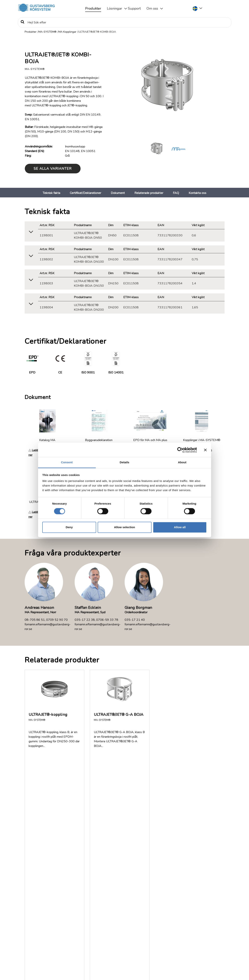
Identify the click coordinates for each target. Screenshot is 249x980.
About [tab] (182, 462)
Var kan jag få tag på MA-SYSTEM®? (67, 859)
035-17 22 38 (85, 620)
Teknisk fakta (51, 193)
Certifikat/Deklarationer (85, 193)
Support (134, 8)
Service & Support (196, 933)
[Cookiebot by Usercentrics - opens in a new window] (180, 450)
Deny (69, 527)
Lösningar (115, 8)
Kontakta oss (197, 193)
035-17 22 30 (201, 946)
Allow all (180, 527)
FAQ (176, 193)
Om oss (152, 8)
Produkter (93, 8)
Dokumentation (36, 917)
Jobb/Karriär (34, 935)
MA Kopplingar (67, 32)
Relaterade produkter (149, 193)
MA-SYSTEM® (47, 32)
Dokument (118, 193)
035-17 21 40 (135, 620)
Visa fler (34, 877)
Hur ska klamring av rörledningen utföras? (72, 823)
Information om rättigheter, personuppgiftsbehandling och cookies (65, 972)
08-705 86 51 (35, 620)
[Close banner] (205, 450)
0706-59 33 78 (107, 620)
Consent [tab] (67, 462)
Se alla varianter (53, 169)
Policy (30, 940)
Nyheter (31, 931)
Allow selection (124, 527)
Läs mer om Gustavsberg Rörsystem (93, 951)
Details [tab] (125, 462)
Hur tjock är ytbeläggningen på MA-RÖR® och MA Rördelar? (76, 841)
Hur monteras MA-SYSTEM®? (61, 808)
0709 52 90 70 (57, 620)
